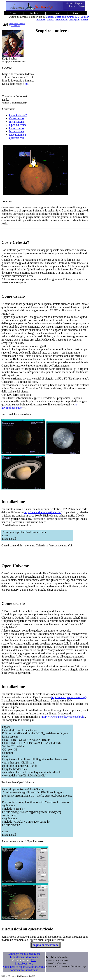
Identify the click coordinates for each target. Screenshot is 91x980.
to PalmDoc (15, 26)
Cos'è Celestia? (18, 115)
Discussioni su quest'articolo (17, 136)
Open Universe (18, 125)
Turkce (84, 20)
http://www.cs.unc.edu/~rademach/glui (63, 717)
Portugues (74, 20)
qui (27, 84)
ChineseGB (73, 17)
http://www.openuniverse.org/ (68, 697)
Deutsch (85, 17)
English (50, 17)
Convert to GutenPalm (17, 24)
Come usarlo (16, 118)
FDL (34, 960)
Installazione (17, 122)
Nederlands (62, 20)
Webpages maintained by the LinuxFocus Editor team (24, 955)
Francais (41, 20)
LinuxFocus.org (24, 964)
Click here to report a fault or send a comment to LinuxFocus (24, 968)
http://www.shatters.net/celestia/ (43, 512)
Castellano (60, 17)
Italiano (50, 20)
